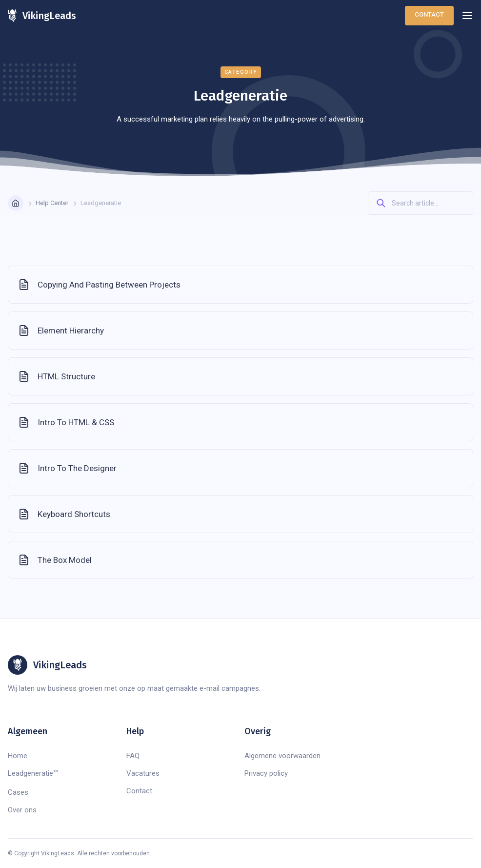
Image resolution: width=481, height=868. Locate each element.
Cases (18, 792)
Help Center (52, 203)
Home (18, 756)
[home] (42, 16)
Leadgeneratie (33, 773)
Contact (429, 14)
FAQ (133, 756)
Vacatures (143, 773)
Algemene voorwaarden (282, 756)
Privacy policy (266, 773)
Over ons (22, 810)
